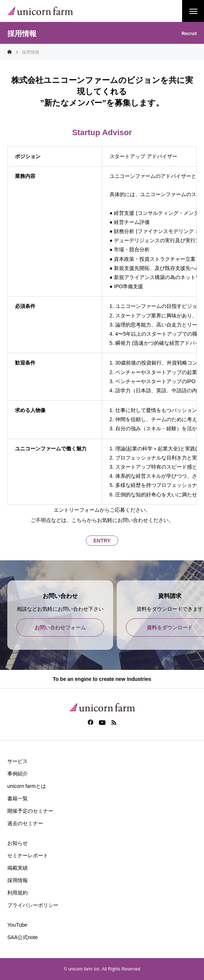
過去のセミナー (25, 823)
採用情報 (18, 880)
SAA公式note (22, 937)
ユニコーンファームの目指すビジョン (159, 306)
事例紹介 (18, 774)
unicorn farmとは (27, 786)
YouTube (17, 925)
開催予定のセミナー (30, 811)
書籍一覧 (18, 798)
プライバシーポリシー (33, 905)
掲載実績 (18, 868)
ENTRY (102, 541)
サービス (18, 761)
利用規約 (18, 893)
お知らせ (18, 843)
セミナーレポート (28, 855)
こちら (79, 520)
